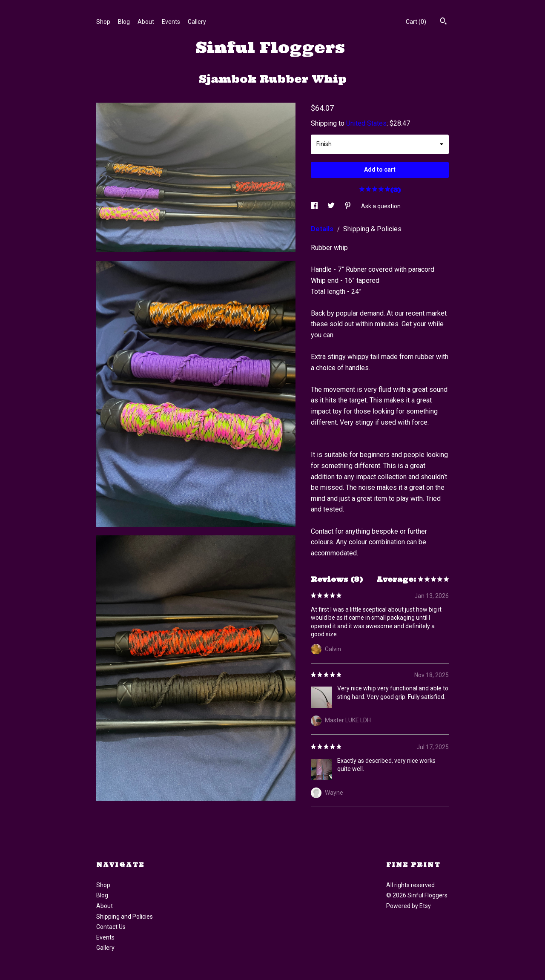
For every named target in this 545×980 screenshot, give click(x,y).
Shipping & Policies (372, 229)
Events (171, 22)
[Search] (443, 22)
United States (366, 123)
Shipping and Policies (125, 917)
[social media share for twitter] (332, 206)
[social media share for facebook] (315, 206)
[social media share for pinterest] (349, 206)
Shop (103, 22)
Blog (124, 22)
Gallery (197, 22)
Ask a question (381, 206)
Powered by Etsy (409, 906)
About (146, 22)
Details (323, 229)
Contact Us (111, 927)
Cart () (416, 22)
